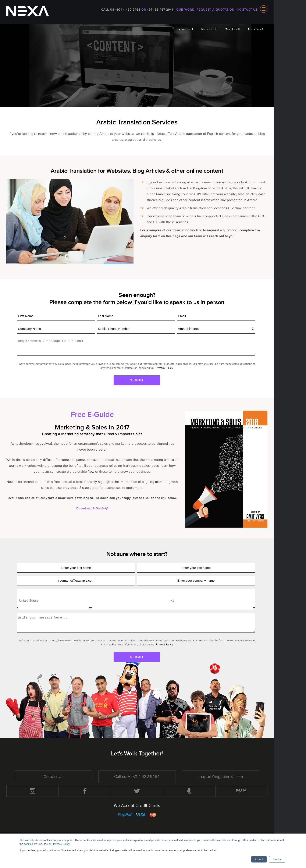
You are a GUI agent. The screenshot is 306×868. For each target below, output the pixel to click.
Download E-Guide (92, 508)
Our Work (185, 10)
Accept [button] (259, 859)
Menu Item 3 (232, 29)
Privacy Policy (61, 844)
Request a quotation (216, 10)
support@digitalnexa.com (220, 777)
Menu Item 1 (186, 29)
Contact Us (247, 10)
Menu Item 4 (256, 29)
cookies (28, 844)
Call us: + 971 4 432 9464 (137, 777)
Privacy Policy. (165, 368)
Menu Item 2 (209, 29)
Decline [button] (277, 859)
